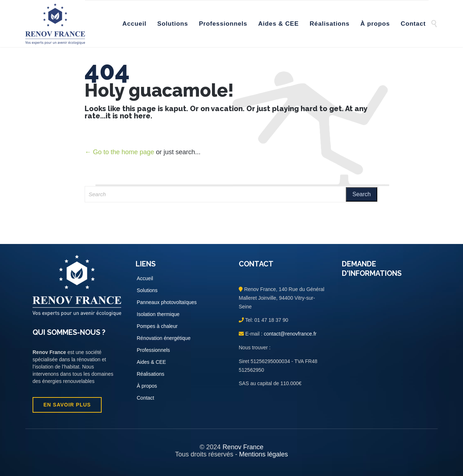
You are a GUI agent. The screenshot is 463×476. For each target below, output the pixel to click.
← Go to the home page (119, 152)
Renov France (243, 447)
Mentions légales (264, 454)
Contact (145, 398)
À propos (147, 386)
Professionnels (153, 350)
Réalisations (150, 374)
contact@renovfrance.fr (289, 334)
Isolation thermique (158, 314)
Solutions (147, 290)
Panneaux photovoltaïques (167, 302)
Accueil (145, 278)
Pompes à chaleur (157, 326)
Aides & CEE (151, 362)
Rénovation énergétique (164, 338)
